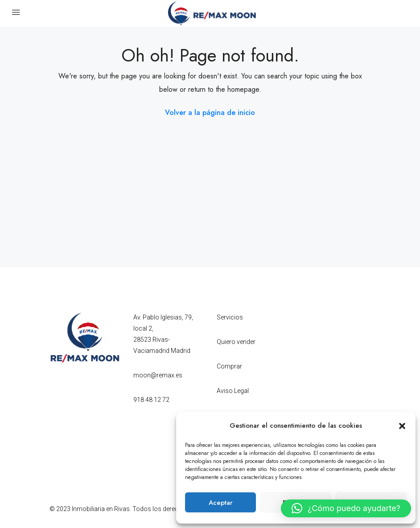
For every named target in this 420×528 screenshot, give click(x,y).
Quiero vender (236, 342)
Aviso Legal (233, 391)
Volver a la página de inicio (210, 113)
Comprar (229, 366)
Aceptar (221, 503)
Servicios (230, 317)
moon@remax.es (158, 375)
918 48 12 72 (151, 400)
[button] (402, 426)
